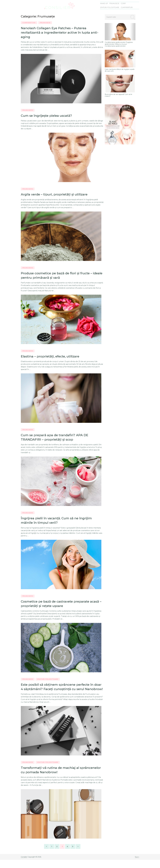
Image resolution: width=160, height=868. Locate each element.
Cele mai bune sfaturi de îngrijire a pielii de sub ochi (120, 70)
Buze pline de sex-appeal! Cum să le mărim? (118, 95)
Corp (123, 4)
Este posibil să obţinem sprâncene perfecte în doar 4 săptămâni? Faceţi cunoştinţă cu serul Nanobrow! (59, 692)
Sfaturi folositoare (110, 7)
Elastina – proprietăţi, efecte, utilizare (51, 358)
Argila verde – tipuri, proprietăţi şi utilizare (56, 195)
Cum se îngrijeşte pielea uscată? (48, 116)
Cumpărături (127, 7)
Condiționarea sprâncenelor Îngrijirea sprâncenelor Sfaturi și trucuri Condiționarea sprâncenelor (119, 44)
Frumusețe (115, 4)
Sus (137, 865)
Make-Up (105, 4)
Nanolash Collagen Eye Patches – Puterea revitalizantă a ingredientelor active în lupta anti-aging (61, 33)
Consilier (24, 865)
